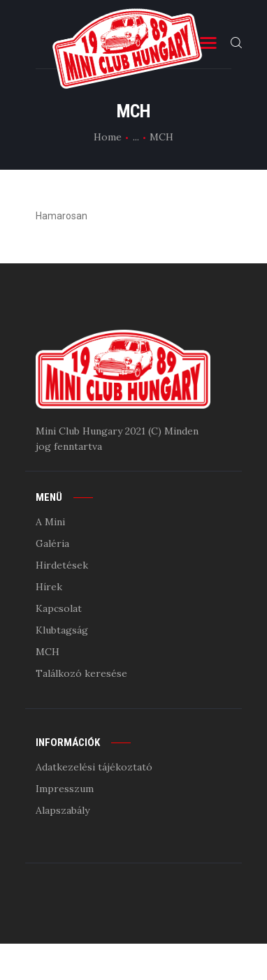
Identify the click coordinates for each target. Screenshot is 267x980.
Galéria (52, 543)
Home (108, 137)
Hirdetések (62, 565)
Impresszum (65, 789)
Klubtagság (62, 630)
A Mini (50, 522)
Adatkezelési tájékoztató (94, 767)
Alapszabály (63, 810)
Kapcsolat (59, 608)
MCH (48, 652)
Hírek (49, 587)
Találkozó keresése (81, 673)
